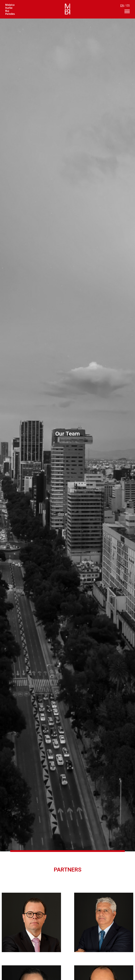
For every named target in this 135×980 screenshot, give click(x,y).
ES (128, 6)
